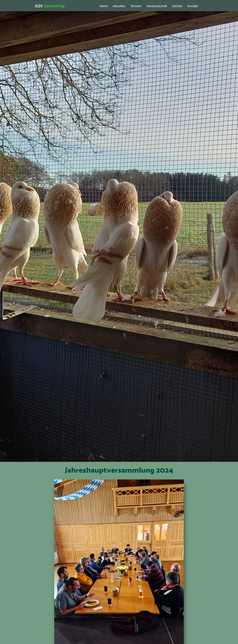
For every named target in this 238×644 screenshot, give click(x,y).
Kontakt (193, 6)
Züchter (177, 6)
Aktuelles (119, 6)
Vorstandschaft (157, 6)
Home (104, 6)
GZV (50, 6)
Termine (136, 6)
